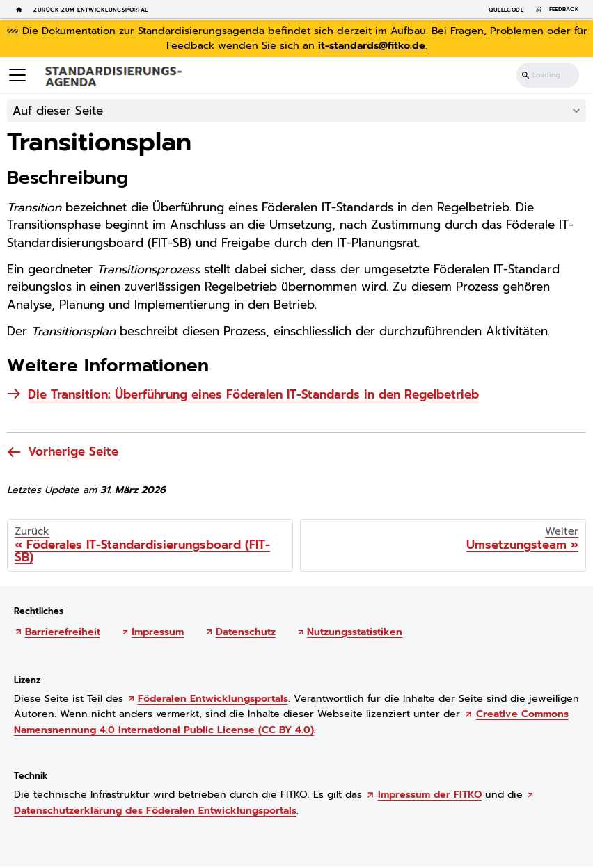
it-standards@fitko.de (372, 45)
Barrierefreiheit (63, 632)
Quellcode (506, 9)
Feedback (555, 9)
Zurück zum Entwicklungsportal (90, 9)
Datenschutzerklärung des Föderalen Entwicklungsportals (155, 811)
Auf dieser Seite (58, 111)
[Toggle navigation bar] (17, 75)
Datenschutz (246, 632)
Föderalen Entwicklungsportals (213, 699)
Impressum (158, 632)
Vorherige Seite (73, 451)
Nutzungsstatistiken (355, 632)
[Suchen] (548, 75)
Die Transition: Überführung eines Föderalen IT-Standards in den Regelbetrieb (253, 394)
